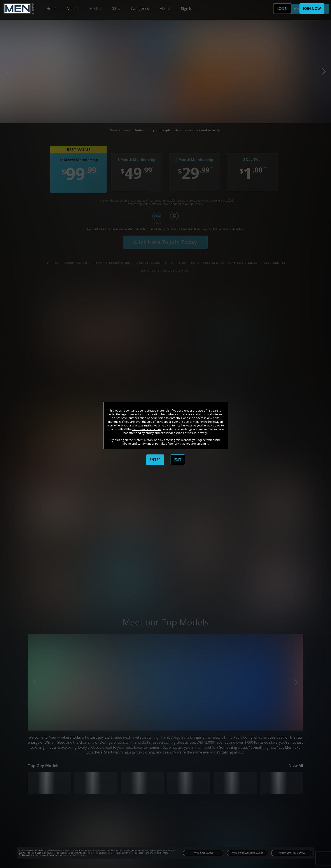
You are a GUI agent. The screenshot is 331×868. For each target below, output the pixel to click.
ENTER (155, 460)
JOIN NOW (312, 9)
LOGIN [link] (282, 9)
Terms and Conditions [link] (147, 429)
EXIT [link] (178, 460)
